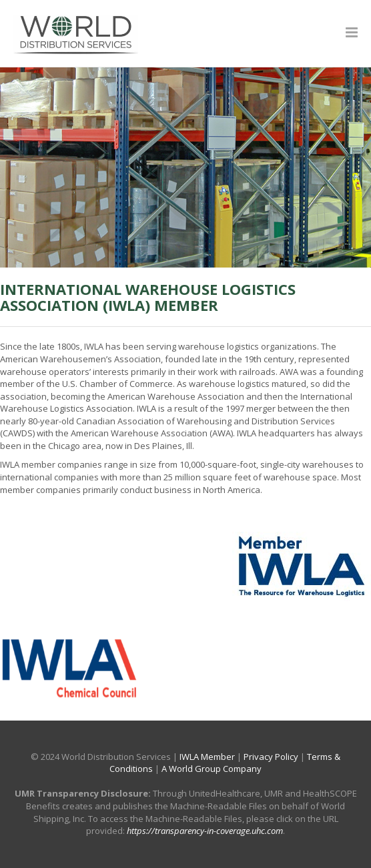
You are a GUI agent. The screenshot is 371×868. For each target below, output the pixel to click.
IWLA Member (207, 757)
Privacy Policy (271, 757)
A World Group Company (212, 769)
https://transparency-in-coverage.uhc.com (205, 831)
